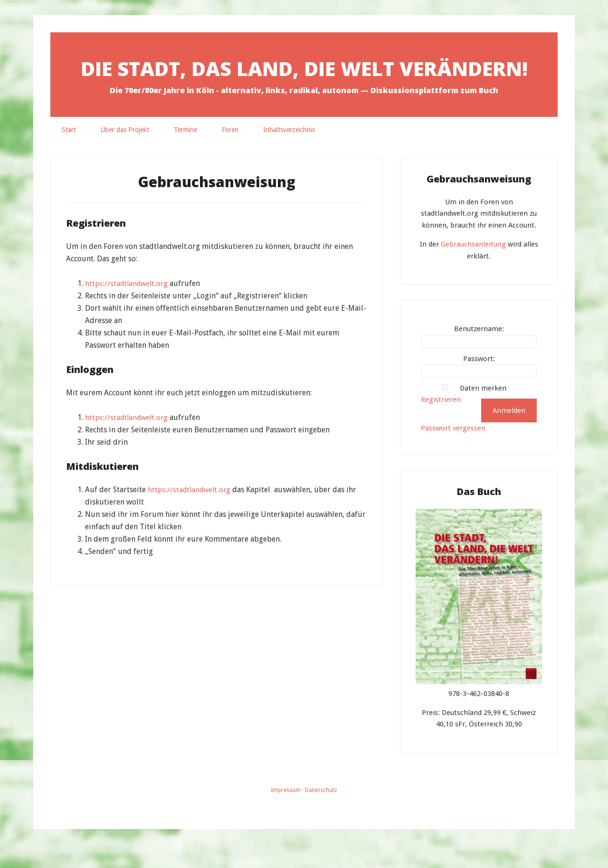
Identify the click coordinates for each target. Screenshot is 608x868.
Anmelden (509, 434)
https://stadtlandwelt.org (128, 307)
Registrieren (441, 423)
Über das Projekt (125, 153)
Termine (185, 153)
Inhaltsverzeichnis (289, 153)
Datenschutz (321, 814)
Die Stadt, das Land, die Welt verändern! (304, 79)
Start (69, 153)
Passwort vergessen (453, 452)
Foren (230, 153)
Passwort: (479, 382)
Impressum (286, 814)
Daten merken (483, 412)
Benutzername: (479, 353)
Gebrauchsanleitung (473, 268)
